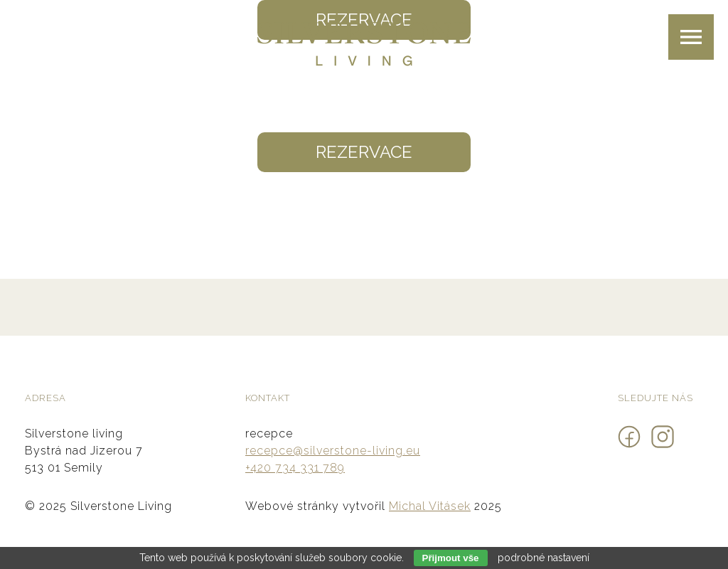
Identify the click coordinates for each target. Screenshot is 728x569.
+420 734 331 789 (295, 468)
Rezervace (364, 152)
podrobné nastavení (544, 558)
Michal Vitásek (430, 506)
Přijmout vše (451, 558)
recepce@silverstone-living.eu (333, 451)
